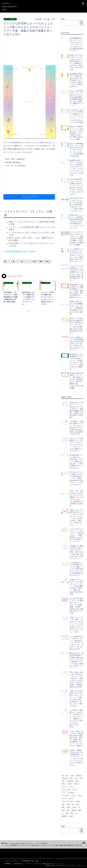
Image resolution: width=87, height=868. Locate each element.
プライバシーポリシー (12, 861)
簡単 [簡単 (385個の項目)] (68, 810)
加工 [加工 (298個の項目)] (73, 804)
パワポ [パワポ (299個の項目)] (73, 796)
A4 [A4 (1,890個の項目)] (63, 776)
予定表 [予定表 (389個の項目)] (78, 801)
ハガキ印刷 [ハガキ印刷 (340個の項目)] (71, 793)
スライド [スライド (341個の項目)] (75, 790)
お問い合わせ (18, 864)
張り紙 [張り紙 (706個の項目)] (69, 807)
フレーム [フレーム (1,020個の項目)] (64, 799)
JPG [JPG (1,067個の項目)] (71, 778)
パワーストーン (27, 261)
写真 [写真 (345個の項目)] (68, 804)
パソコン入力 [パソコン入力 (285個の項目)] (65, 796)
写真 (36, 261)
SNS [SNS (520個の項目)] (77, 781)
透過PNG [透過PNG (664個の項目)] (65, 816)
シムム (59, 864)
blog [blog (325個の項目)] (67, 776)
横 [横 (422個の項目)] (79, 807)
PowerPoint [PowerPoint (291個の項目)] (70, 781)
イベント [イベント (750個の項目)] (64, 787)
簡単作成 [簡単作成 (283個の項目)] (74, 810)
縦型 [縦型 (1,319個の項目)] (67, 813)
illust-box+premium (10, 6)
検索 (63, 19)
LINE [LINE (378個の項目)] (76, 778)
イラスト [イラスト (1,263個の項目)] (71, 787)
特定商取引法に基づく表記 (30, 861)
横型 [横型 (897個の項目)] (63, 810)
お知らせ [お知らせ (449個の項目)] (76, 784)
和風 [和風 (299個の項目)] (63, 807)
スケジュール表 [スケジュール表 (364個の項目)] (66, 790)
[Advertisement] (45, 51)
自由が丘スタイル (48, 864)
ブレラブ (29, 864)
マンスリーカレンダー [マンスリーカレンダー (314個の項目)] (68, 801)
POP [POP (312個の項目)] (63, 781)
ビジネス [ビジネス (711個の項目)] (80, 796)
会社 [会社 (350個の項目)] (63, 804)
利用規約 (8, 864)
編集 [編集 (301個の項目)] (80, 810)
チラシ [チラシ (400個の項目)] (64, 793)
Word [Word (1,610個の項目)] (63, 784)
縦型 (42, 261)
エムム (37, 864)
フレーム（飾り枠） (10, 19)
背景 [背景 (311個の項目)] (72, 813)
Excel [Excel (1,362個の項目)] (72, 776)
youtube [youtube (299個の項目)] (69, 784)
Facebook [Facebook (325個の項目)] (79, 776)
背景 (49, 261)
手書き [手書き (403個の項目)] (75, 807)
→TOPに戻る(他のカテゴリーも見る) (19, 251)
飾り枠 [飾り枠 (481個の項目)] (71, 816)
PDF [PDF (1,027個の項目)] (81, 778)
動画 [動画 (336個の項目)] (78, 804)
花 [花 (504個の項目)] (76, 813)
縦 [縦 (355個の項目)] (63, 813)
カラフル (17, 261)
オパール (8, 261)
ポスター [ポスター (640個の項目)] (71, 799)
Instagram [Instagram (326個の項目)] (65, 778)
